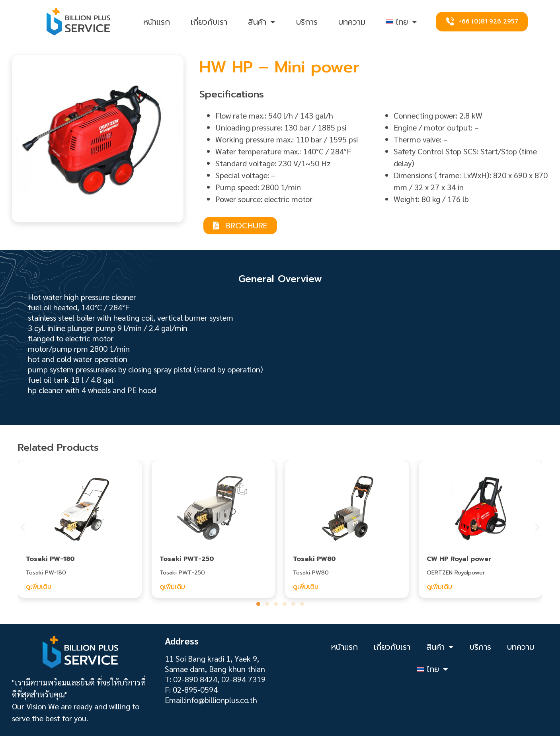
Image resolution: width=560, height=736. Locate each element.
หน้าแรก (157, 22)
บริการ (307, 22)
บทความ (352, 22)
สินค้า (262, 22)
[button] (23, 527)
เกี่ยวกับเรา (209, 22)
